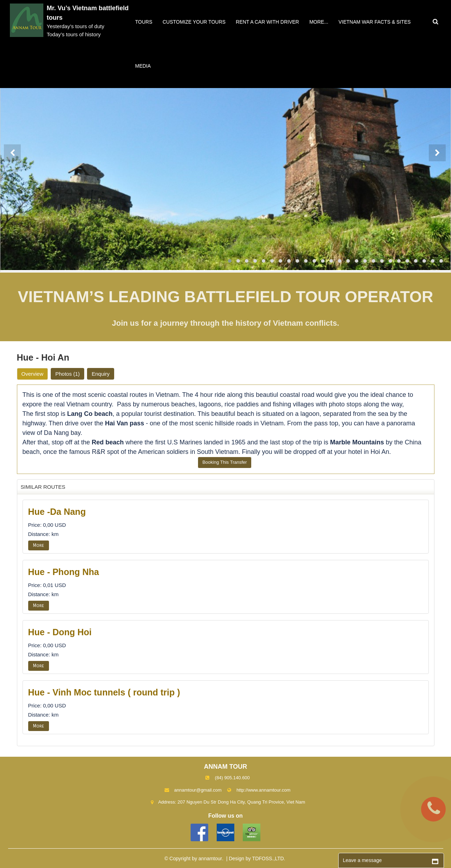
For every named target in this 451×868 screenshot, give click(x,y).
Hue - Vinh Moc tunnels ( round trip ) (104, 692)
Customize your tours (194, 22)
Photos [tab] (67, 374)
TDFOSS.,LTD (268, 858)
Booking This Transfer (224, 462)
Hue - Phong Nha (64, 572)
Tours (144, 22)
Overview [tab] (33, 374)
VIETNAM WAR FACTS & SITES (375, 22)
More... (319, 22)
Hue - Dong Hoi (60, 632)
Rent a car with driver (267, 22)
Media (143, 66)
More (39, 545)
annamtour (210, 858)
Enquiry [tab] (101, 374)
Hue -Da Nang (57, 512)
